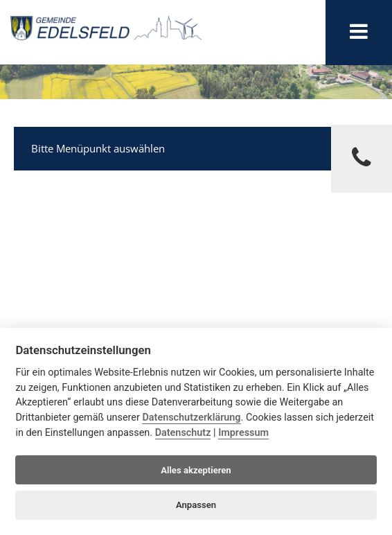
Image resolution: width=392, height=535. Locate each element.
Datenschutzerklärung (191, 418)
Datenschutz (183, 433)
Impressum (243, 433)
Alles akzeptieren (196, 470)
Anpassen (196, 505)
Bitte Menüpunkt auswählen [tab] (198, 147)
